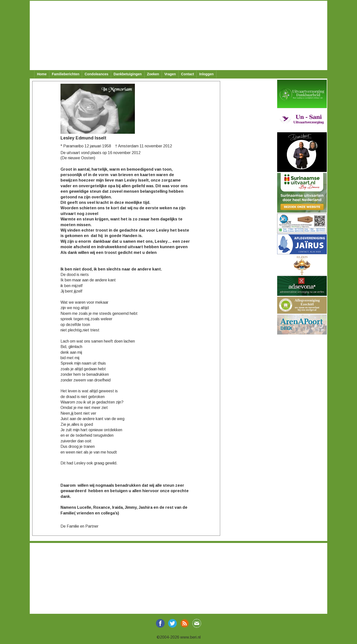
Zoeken (153, 74)
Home (42, 74)
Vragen (170, 74)
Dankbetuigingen (128, 74)
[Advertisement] (178, 35)
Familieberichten (66, 74)
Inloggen (206, 74)
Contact (187, 74)
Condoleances (96, 74)
